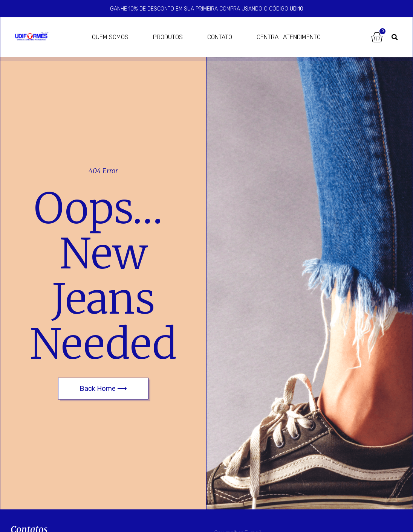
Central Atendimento (289, 37)
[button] (395, 37)
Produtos (168, 37)
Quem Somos (110, 37)
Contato (220, 37)
